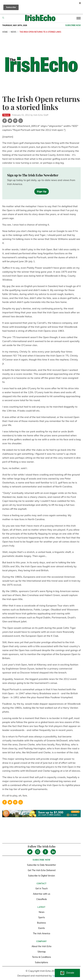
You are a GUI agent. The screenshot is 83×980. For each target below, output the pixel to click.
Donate (70, 973)
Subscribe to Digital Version (41, 876)
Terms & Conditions (41, 957)
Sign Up (42, 191)
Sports (42, 917)
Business (41, 923)
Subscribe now (73, 25)
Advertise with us (42, 894)
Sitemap (42, 952)
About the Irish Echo (41, 946)
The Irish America (41, 933)
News (14, 32)
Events (42, 928)
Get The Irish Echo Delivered (42, 870)
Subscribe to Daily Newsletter (41, 865)
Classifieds (42, 899)
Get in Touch (41, 889)
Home (5, 32)
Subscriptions (41, 962)
